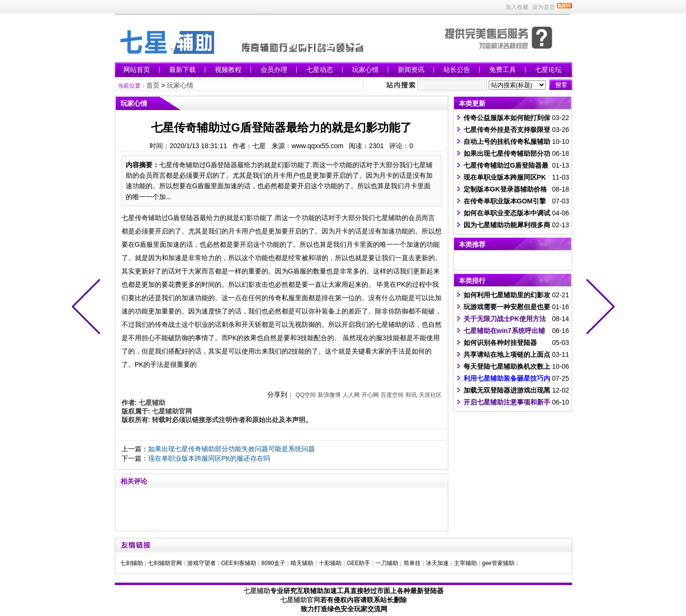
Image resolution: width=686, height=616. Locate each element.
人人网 (351, 395)
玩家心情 (365, 70)
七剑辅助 (131, 563)
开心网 (370, 395)
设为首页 (544, 7)
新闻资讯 (411, 70)
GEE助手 (358, 563)
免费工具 (503, 70)
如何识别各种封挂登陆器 (500, 343)
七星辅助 (257, 591)
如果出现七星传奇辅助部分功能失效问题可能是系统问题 (232, 449)
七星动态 (320, 70)
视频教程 (228, 70)
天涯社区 (430, 395)
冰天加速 (437, 563)
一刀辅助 (387, 563)
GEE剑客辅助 (238, 563)
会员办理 (274, 70)
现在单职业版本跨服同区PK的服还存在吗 (209, 458)
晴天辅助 (302, 563)
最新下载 (182, 70)
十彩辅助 (330, 563)
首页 (153, 85)
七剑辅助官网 (165, 563)
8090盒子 (273, 563)
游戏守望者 (202, 563)
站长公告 (457, 70)
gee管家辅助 (498, 563)
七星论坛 (548, 70)
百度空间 (392, 395)
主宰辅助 (465, 563)
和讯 (411, 395)
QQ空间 (306, 395)
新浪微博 (329, 395)
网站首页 (137, 70)
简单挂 (412, 563)
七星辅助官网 (300, 600)
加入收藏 (517, 7)
